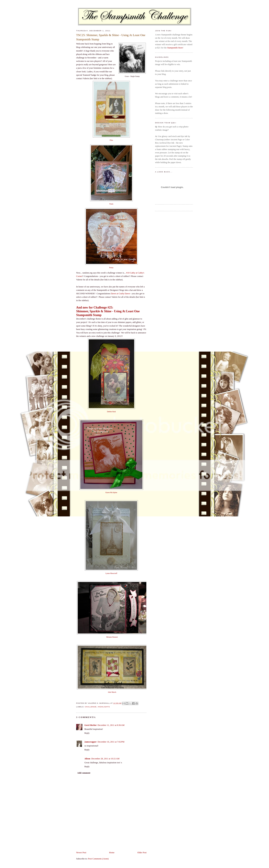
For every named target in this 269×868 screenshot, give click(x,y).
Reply (87, 733)
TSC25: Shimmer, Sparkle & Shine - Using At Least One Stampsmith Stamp (111, 37)
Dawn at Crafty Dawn (120, 294)
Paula (111, 204)
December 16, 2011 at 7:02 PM (111, 742)
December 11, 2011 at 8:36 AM (111, 725)
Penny (111, 268)
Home (112, 853)
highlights (104, 707)
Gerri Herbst (90, 725)
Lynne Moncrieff (111, 573)
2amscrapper (90, 742)
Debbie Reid (111, 412)
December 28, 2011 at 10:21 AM (105, 759)
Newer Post (81, 853)
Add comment (84, 773)
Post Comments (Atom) (98, 859)
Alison (87, 759)
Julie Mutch (112, 692)
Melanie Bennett (112, 637)
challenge (91, 707)
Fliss (111, 140)
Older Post (142, 853)
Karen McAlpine (111, 492)
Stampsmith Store (175, 48)
